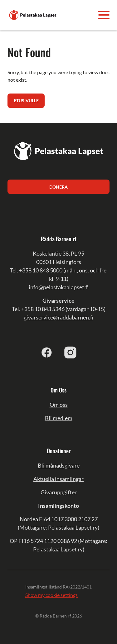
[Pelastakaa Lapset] (33, 14)
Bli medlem (59, 418)
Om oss (59, 405)
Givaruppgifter (59, 492)
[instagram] (71, 352)
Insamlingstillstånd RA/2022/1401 (58, 587)
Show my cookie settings (51, 595)
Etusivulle (26, 101)
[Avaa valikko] (104, 15)
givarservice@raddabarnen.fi (58, 317)
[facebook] (47, 352)
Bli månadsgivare (59, 465)
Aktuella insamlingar (58, 479)
